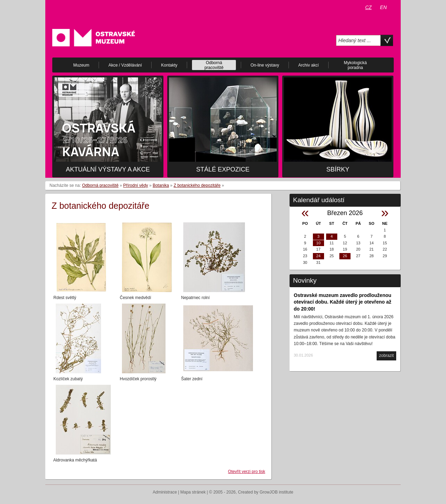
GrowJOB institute (276, 492)
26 (345, 256)
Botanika (161, 185)
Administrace (165, 492)
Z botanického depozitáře (197, 185)
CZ (368, 7)
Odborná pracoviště (100, 185)
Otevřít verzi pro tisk (247, 472)
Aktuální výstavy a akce (108, 169)
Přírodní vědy (135, 185)
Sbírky (338, 169)
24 (318, 256)
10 (318, 243)
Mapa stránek (193, 492)
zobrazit (386, 356)
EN (383, 7)
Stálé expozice (223, 169)
